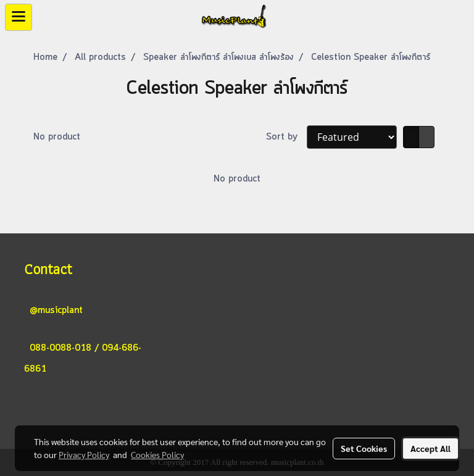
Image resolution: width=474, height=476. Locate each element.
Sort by (286, 137)
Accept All (430, 448)
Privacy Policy (84, 454)
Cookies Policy (157, 454)
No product (57, 137)
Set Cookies (364, 448)
